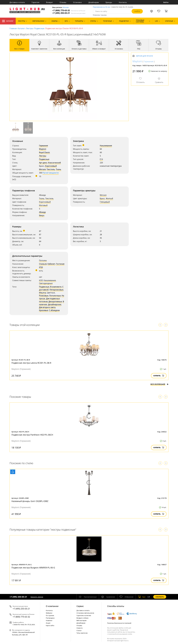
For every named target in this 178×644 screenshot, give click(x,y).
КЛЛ (41, 280)
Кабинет (51, 264)
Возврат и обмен (82, 618)
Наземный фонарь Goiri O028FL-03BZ (30, 501)
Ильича (43, 293)
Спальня (43, 264)
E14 (101, 159)
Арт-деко (43, 163)
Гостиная (60, 264)
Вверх (42, 215)
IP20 (41, 267)
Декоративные (55, 302)
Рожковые (44, 296)
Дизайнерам (94, 2)
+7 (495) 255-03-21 (69, 13)
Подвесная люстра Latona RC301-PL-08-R (31, 363)
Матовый (43, 205)
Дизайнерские (55, 304)
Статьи (79, 630)
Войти (166, 2)
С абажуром (54, 310)
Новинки (49, 620)
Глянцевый (105, 202)
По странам (50, 615)
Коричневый (51, 166)
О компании (52, 606)
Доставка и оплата (17, 2)
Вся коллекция (159, 384)
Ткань (59, 169)
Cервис (80, 606)
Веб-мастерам (82, 620)
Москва (66, 7)
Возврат (49, 2)
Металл (42, 169)
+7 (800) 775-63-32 (69, 10)
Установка (77, 2)
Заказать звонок (37, 597)
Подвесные (39, 28)
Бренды (109, 2)
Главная (13, 28)
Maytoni (43, 149)
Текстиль (51, 169)
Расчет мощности (51, 173)
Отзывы (63, 2)
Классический (54, 163)
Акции (48, 623)
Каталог (8, 21)
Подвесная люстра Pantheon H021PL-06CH (32, 435)
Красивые (44, 310)
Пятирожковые (56, 290)
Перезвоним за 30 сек (101, 7)
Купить (159, 376)
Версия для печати (145, 56)
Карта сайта (50, 625)
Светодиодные (46, 283)
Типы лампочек (82, 633)
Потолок (43, 260)
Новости (80, 628)
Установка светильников (85, 613)
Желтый (109, 198)
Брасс (102, 198)
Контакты (123, 2)
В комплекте (56, 287)
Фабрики (49, 613)
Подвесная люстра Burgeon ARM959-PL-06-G (33, 568)
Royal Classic (44, 152)
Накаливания (106, 146)
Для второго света (47, 307)
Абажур (42, 212)
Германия (43, 146)
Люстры (30, 28)
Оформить (160, 597)
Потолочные (55, 296)
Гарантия (35, 2)
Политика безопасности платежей (119, 623)
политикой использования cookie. (120, 634)
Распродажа (50, 618)
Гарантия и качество (84, 615)
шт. (142, 597)
